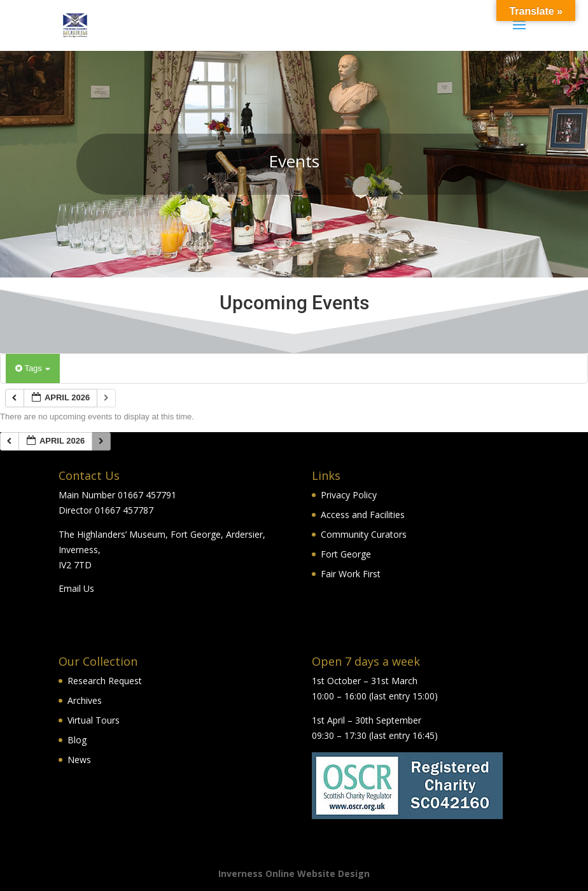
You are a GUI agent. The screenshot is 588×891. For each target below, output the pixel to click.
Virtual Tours (94, 720)
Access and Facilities (363, 515)
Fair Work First (351, 574)
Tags (33, 368)
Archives (85, 700)
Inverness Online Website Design (294, 873)
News (79, 760)
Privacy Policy (349, 495)
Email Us (76, 588)
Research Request (105, 681)
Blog (77, 740)
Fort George (346, 554)
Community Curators (364, 534)
